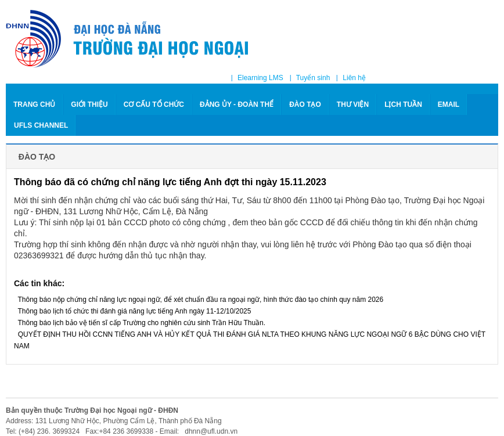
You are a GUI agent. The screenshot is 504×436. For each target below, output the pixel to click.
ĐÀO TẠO (305, 105)
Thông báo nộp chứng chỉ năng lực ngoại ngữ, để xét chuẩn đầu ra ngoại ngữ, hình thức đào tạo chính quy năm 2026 (199, 300)
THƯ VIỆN (353, 105)
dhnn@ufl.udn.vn (210, 431)
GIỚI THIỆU (89, 105)
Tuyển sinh (313, 78)
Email (449, 105)
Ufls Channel (41, 125)
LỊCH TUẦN (403, 105)
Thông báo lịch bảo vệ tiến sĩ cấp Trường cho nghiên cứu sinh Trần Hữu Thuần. (140, 323)
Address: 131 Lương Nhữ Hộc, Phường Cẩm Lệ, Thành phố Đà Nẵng (114, 421)
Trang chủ (34, 105)
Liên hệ (354, 78)
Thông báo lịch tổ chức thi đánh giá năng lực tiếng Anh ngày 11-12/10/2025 (132, 311)
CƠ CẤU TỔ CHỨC (154, 105)
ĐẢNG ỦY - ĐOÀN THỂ (237, 105)
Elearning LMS (260, 78)
